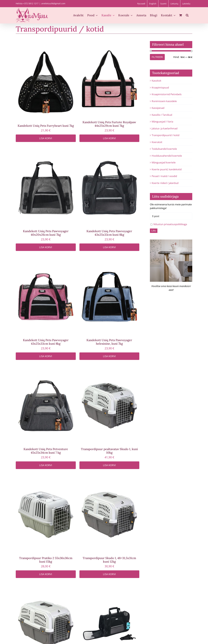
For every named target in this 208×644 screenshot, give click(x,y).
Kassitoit (156, 81)
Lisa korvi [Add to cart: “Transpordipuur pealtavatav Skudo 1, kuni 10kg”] (109, 465)
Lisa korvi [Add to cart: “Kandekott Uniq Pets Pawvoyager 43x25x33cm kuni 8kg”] (109, 247)
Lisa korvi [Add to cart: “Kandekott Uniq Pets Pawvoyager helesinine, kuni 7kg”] (109, 356)
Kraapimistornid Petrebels (167, 94)
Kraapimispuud (160, 87)
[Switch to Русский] (141, 4)
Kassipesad (158, 108)
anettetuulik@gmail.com (53, 3)
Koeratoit (157, 142)
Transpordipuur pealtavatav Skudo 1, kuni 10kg (109, 451)
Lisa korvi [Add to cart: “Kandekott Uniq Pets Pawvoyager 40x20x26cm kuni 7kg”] (46, 247)
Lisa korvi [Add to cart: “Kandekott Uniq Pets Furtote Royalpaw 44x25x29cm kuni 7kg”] (109, 138)
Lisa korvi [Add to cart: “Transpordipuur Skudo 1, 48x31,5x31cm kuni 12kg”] (109, 574)
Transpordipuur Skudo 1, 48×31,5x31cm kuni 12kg (109, 560)
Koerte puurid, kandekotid (167, 169)
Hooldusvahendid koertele (167, 156)
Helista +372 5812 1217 (27, 3)
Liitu (154, 231)
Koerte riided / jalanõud (165, 183)
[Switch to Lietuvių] (174, 4)
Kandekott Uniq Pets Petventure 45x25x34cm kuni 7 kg (46, 451)
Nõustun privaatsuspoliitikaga (170, 224)
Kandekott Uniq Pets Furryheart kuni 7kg (46, 126)
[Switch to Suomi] (163, 4)
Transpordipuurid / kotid (165, 135)
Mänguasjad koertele (164, 162)
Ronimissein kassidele (164, 101)
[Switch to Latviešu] (186, 4)
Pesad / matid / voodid (164, 176)
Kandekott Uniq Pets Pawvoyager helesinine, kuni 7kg (109, 342)
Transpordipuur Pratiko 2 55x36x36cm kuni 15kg (46, 560)
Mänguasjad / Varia (162, 122)
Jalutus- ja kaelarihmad (165, 128)
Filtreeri (157, 57)
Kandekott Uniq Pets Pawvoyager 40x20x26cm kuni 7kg (46, 233)
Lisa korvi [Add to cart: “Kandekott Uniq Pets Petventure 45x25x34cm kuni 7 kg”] (46, 465)
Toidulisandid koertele (164, 149)
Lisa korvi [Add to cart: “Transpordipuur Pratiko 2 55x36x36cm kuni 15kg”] (46, 574)
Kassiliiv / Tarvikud (162, 115)
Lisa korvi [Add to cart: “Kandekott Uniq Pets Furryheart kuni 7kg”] (46, 138)
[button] (187, 15)
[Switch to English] (153, 4)
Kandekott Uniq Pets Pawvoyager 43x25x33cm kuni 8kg (109, 233)
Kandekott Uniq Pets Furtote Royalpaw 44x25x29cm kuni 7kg (109, 124)
